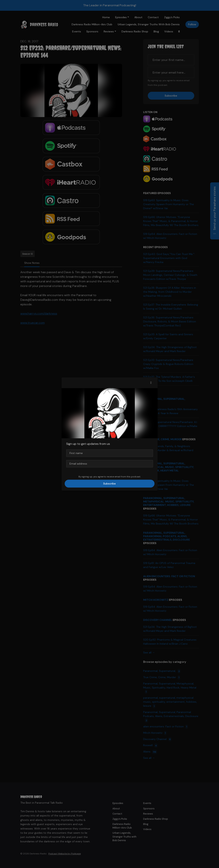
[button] (151, 383)
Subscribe (109, 484)
